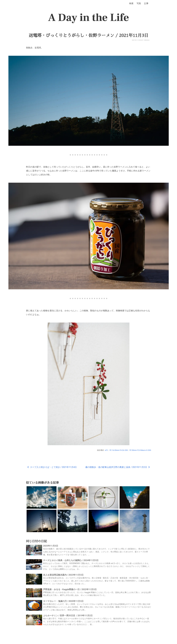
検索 (131, 3)
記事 (146, 3)
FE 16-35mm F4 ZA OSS (119, 450)
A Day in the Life (88, 18)
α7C (106, 450)
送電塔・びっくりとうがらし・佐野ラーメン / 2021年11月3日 (88, 35)
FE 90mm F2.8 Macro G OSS (140, 450)
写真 (139, 3)
